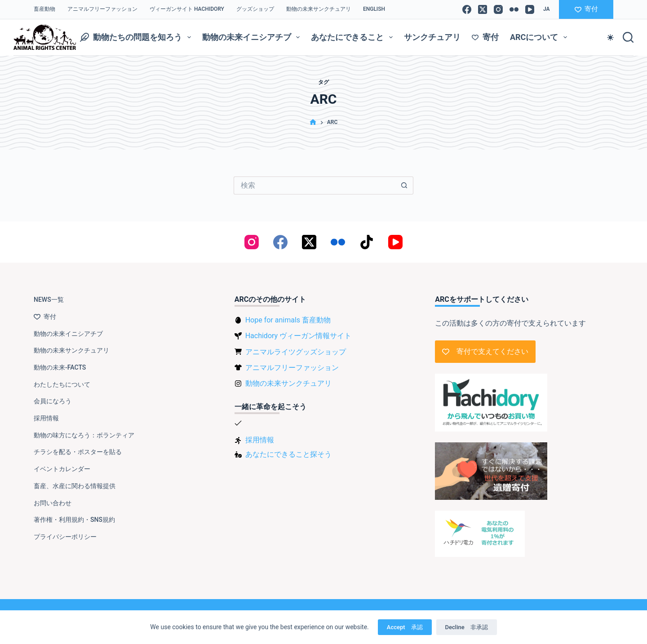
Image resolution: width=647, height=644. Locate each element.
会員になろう (53, 401)
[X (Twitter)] (483, 9)
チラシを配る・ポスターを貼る (78, 452)
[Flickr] (514, 9)
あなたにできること (354, 37)
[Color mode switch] (610, 37)
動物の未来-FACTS (60, 367)
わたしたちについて (62, 384)
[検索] (628, 37)
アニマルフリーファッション (102, 9)
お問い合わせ (53, 503)
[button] (547, 9)
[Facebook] (467, 9)
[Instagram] (498, 9)
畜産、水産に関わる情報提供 (75, 486)
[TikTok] (367, 242)
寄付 (587, 9)
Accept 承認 (405, 627)
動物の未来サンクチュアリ (319, 9)
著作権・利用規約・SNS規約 (74, 520)
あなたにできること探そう (288, 454)
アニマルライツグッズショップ (296, 352)
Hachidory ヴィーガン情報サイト (298, 336)
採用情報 (46, 418)
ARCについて (540, 37)
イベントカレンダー (62, 469)
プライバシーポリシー (65, 537)
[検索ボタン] (404, 185)
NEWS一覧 (49, 300)
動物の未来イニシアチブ (253, 37)
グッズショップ (255, 9)
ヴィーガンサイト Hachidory (187, 9)
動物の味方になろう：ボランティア (84, 435)
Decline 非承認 (467, 627)
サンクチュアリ (432, 37)
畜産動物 (44, 9)
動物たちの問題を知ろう (137, 37)
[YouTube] (530, 9)
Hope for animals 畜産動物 (288, 320)
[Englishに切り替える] (374, 9)
